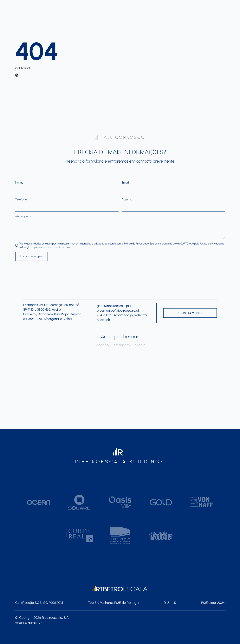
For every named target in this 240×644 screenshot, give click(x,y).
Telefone (22, 199)
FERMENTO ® (35, 623)
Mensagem (24, 216)
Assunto (127, 199)
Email (126, 183)
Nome (20, 183)
